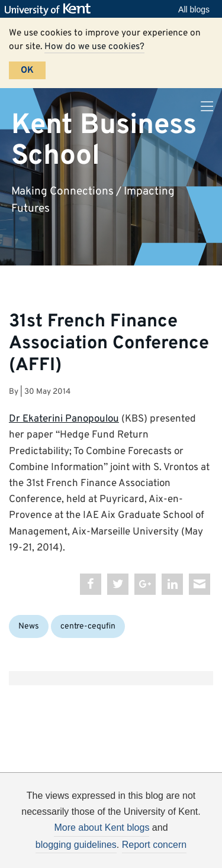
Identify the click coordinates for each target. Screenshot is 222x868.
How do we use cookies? (94, 47)
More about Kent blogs (102, 827)
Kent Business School (104, 140)
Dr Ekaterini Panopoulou (64, 419)
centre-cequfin (88, 626)
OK (27, 70)
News (29, 626)
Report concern (154, 845)
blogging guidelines (76, 845)
